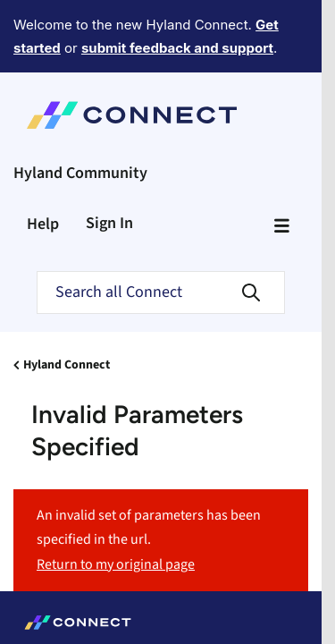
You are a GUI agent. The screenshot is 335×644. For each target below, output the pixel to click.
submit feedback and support (177, 48)
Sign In (109, 223)
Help (43, 224)
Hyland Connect (67, 365)
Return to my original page (116, 564)
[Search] (161, 292)
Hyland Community (80, 173)
